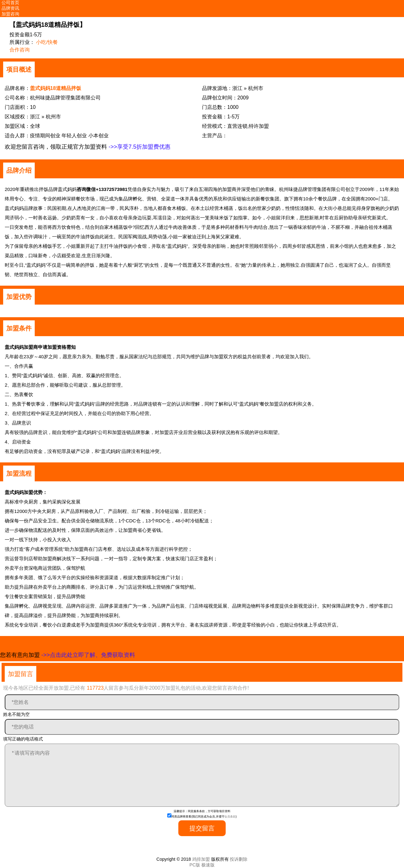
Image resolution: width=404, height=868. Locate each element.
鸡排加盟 (201, 859)
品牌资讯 (10, 8)
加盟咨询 (10, 14)
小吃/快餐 (47, 42)
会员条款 (230, 817)
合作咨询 (20, 50)
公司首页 (10, 3)
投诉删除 (239, 859)
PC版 (195, 865)
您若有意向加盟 (68, 655)
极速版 (208, 865)
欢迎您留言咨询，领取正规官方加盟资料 (88, 147)
